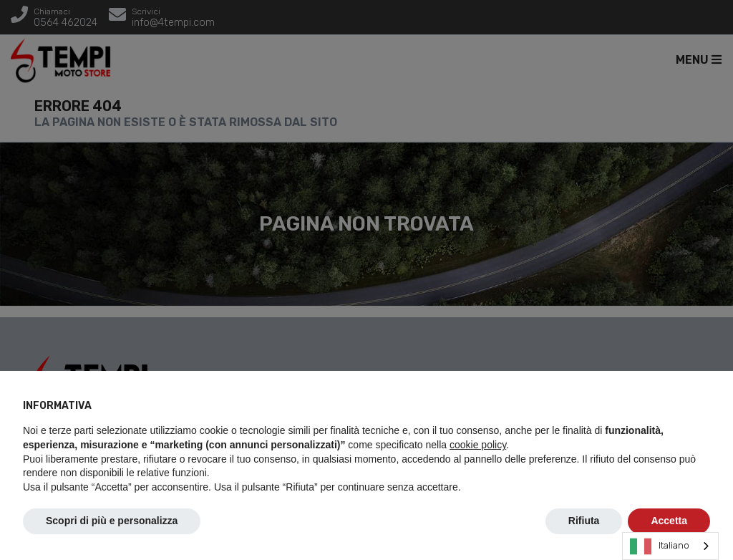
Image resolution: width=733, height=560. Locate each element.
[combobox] (670, 546)
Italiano (660, 546)
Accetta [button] (669, 521)
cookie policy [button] (478, 445)
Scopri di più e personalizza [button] (112, 521)
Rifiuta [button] (584, 521)
